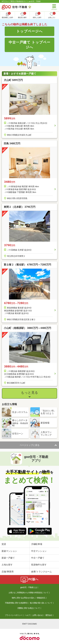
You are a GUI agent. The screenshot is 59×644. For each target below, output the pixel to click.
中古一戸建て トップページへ (29, 45)
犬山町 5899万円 (13, 80)
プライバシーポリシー (14, 615)
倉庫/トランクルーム (42, 572)
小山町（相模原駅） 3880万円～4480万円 (27, 328)
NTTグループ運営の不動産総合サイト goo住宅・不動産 (21, 1)
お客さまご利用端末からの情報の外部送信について (29, 593)
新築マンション (9, 551)
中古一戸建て (38, 558)
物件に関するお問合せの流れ (23, 598)
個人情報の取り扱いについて (41, 603)
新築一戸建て (8, 558)
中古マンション (39, 551)
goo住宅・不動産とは (29, 587)
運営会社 (49, 615)
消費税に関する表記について (29, 608)
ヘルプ (27, 615)
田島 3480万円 (12, 143)
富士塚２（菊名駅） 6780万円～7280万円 (27, 265)
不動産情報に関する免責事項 (16, 603)
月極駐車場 (37, 544)
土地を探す (7, 565)
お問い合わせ (38, 615)
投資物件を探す (39, 565)
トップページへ (29, 31)
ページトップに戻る (30, 445)
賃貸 (4, 544)
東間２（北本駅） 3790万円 (20, 207)
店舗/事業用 (8, 572)
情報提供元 (41, 598)
